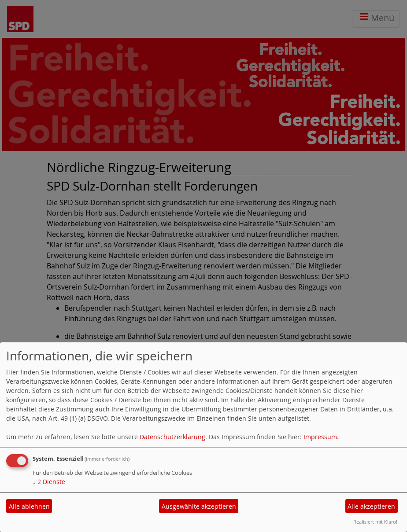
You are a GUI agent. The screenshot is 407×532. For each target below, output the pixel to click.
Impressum (320, 437)
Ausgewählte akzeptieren (199, 506)
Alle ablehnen (29, 506)
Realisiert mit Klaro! (375, 522)
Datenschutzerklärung (172, 437)
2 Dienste (49, 482)
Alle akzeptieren (371, 506)
